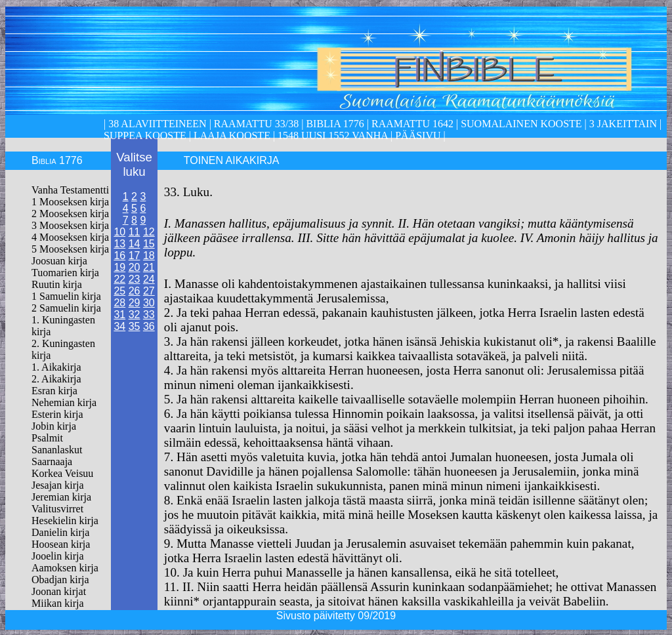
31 (119, 315)
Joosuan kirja (59, 261)
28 (119, 303)
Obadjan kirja (60, 580)
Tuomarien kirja (65, 273)
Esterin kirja (57, 414)
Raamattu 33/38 (256, 124)
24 (149, 279)
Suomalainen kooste (521, 124)
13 (119, 244)
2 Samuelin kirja (66, 308)
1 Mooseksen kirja (70, 202)
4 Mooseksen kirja (70, 237)
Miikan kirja (58, 603)
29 (135, 303)
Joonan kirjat (59, 591)
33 (149, 315)
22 (119, 279)
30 (149, 303)
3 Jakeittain (623, 124)
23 (135, 279)
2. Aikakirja (56, 379)
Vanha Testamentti (70, 190)
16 (119, 256)
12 (149, 232)
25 (119, 291)
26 (135, 291)
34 (119, 326)
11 (135, 232)
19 (119, 267)
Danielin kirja (60, 532)
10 (119, 232)
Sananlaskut (57, 450)
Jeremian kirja (61, 497)
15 (149, 244)
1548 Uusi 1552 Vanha (331, 135)
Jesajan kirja (58, 485)
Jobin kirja (54, 426)
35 (135, 326)
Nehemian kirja (64, 402)
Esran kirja (54, 391)
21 (149, 267)
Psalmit (47, 438)
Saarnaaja (52, 461)
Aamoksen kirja (65, 568)
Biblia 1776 (335, 124)
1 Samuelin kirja (66, 296)
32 (135, 315)
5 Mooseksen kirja (70, 249)
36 (149, 326)
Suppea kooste (146, 135)
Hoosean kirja (61, 544)
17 (135, 256)
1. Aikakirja (56, 367)
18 (149, 256)
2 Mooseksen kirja (70, 214)
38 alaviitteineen (156, 124)
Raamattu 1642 (412, 124)
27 (149, 291)
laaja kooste (231, 135)
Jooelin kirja (58, 556)
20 (135, 267)
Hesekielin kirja (65, 521)
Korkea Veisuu (62, 473)
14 (135, 244)
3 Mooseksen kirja (70, 225)
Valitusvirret (57, 509)
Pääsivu (418, 135)
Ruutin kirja (57, 284)
